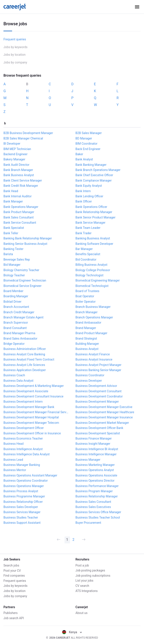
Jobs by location (14, 55)
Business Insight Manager (93, 444)
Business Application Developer (25, 370)
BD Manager (84, 138)
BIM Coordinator (87, 144)
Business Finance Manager (94, 438)
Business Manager (88, 460)
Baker (79, 154)
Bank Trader (84, 233)
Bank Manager (13, 201)
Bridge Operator (14, 344)
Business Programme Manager (24, 496)
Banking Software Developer (94, 244)
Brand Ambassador (89, 323)
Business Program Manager (94, 491)
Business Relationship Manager (97, 496)
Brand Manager (86, 328)
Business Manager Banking (22, 465)
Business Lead (13, 460)
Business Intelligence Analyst (23, 449)
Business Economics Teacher (23, 438)
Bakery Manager (14, 159)
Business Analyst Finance (93, 354)
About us (82, 613)
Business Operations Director (95, 481)
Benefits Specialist (88, 254)
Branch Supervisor (16, 323)
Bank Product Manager (19, 212)
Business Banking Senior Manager (98, 370)
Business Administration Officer (25, 349)
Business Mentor (15, 470)
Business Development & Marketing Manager (34, 386)
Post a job (82, 565)
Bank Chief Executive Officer (94, 175)
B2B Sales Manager (89, 133)
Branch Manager (87, 312)
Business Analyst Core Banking (24, 354)
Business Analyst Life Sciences (24, 365)
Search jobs (11, 565)
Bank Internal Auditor (17, 196)
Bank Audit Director (16, 165)
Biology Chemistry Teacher (21, 270)
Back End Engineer (88, 149)
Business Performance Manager (97, 486)
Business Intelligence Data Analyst (27, 454)
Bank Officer (84, 201)
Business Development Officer (24, 428)
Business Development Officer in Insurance (32, 433)
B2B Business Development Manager (28, 133)
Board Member (13, 291)
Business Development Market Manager (102, 423)
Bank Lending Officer (89, 196)
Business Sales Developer (21, 507)
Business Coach (14, 375)
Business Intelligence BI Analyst (97, 449)
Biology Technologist (90, 275)
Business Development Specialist (98, 433)
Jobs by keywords (15, 47)
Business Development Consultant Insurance (33, 396)
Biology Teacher (14, 275)
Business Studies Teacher (21, 517)
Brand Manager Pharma (19, 333)
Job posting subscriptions (93, 576)
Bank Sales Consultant (19, 217)
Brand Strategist (86, 339)
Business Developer (89, 381)
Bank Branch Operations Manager (98, 170)
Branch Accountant (16, 307)
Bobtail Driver (12, 302)
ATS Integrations (87, 591)
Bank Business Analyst (19, 175)
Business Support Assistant (22, 523)
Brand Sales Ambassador (20, 339)
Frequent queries (15, 39)
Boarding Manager (16, 296)
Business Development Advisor (96, 386)
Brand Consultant (15, 328)
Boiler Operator (86, 302)
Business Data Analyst (18, 381)
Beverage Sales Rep (17, 259)
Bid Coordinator (86, 259)
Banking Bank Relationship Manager (28, 238)
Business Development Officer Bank (99, 428)
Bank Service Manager (91, 223)
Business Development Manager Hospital (31, 417)
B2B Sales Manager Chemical (23, 138)
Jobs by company (15, 62)
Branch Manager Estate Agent (23, 317)
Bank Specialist (14, 228)
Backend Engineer (15, 154)
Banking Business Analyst (93, 238)
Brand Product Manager (92, 333)
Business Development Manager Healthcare (105, 412)
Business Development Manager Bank (29, 407)
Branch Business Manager (93, 307)
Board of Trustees (88, 291)
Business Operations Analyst (95, 470)
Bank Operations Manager (21, 207)
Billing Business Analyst (92, 265)
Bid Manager (12, 265)
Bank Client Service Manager (23, 180)
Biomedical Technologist (92, 286)
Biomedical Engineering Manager (98, 280)
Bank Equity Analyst (89, 186)
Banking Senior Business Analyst (25, 244)
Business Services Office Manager (98, 512)
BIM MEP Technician (17, 149)
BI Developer (12, 144)
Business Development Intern (23, 402)
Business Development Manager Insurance (104, 417)
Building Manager (87, 344)
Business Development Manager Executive (104, 407)
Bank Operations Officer (91, 207)
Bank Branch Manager (18, 170)
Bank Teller (11, 233)
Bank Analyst (84, 159)
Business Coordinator (90, 375)
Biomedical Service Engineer (22, 286)
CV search (82, 586)
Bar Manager (84, 249)
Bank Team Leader (88, 228)
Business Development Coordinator (99, 396)
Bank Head (11, 191)
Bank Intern (83, 191)
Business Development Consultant (99, 391)
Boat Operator (85, 296)
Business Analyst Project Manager (99, 365)
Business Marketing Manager (95, 465)
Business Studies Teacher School (98, 517)
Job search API (14, 618)
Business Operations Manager (24, 486)
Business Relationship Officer (23, 502)
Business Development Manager (97, 402)
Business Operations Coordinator (26, 481)
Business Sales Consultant (93, 502)
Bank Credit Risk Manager (21, 186)
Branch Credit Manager (19, 312)
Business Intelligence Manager (96, 454)
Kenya (72, 632)
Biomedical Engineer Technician (25, 280)
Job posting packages (90, 570)
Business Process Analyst (21, 491)
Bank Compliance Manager (94, 180)
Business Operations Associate (96, 475)
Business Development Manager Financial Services (36, 412)
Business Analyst (87, 349)
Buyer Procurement (88, 523)
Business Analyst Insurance (94, 359)
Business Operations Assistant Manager (30, 475)
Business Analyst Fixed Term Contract (29, 359)
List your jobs (85, 581)
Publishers (11, 613)
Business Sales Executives (93, 507)
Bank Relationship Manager (94, 212)
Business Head (13, 444)
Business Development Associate (26, 391)
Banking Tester (13, 249)
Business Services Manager (22, 512)
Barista (8, 254)
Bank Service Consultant (20, 223)
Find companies (14, 576)
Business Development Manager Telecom (31, 423)
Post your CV (12, 570)
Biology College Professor (93, 270)
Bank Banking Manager (91, 165)
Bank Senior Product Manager (96, 217)
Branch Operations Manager (94, 317)
